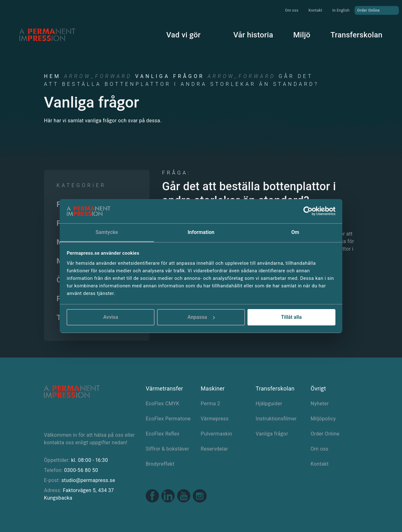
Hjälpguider (269, 404)
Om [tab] (295, 232)
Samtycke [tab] (107, 232)
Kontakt (315, 10)
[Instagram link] (200, 497)
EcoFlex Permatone (168, 419)
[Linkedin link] (168, 497)
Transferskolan (351, 34)
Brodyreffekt (160, 464)
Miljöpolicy (323, 419)
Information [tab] (201, 232)
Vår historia (248, 34)
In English (341, 10)
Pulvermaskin (216, 434)
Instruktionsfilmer (276, 419)
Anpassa (201, 317)
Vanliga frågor (170, 76)
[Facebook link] (152, 497)
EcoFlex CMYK (163, 404)
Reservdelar (214, 449)
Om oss (292, 10)
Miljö (296, 34)
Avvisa (111, 317)
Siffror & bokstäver (167, 449)
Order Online (377, 10)
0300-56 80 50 (81, 470)
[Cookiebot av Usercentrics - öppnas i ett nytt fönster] (308, 211)
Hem (52, 76)
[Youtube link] (184, 497)
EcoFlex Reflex (163, 434)
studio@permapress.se (88, 480)
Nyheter (320, 404)
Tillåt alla (291, 317)
